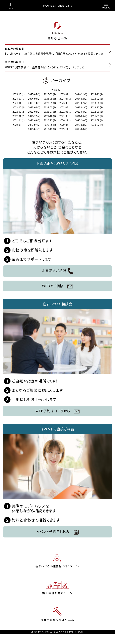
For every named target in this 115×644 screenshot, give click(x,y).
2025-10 (18, 94)
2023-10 (34, 103)
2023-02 (65, 107)
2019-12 (50, 129)
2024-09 (34, 99)
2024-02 (97, 99)
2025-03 (50, 94)
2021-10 (50, 116)
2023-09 (50, 103)
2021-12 (34, 116)
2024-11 (97, 94)
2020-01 (34, 129)
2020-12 (50, 120)
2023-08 (65, 103)
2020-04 (65, 125)
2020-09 (97, 120)
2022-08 (34, 112)
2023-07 (81, 103)
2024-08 (50, 99)
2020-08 (18, 125)
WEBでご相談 (57, 286)
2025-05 (34, 94)
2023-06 (97, 103)
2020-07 (34, 125)
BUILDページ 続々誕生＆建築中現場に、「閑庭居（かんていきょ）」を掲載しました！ (55, 53)
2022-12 (97, 107)
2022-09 (18, 112)
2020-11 (65, 120)
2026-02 (57, 90)
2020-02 (97, 125)
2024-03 (81, 99)
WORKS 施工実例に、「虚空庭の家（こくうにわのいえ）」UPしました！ (45, 67)
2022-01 (18, 116)
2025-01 (65, 94)
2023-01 (81, 107)
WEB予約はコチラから (57, 411)
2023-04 (34, 107)
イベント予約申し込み (58, 532)
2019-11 (65, 129)
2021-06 (81, 116)
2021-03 (34, 120)
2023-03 (50, 107)
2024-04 (65, 99)
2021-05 (97, 116)
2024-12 (81, 94)
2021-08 (65, 116)
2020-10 (81, 120)
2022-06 (65, 112)
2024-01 (18, 103)
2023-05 (18, 107)
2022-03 (97, 112)
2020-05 (50, 125)
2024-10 (18, 99)
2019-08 (81, 129)
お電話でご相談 (57, 271)
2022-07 (50, 112)
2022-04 (81, 112)
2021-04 (18, 120)
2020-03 (81, 125)
